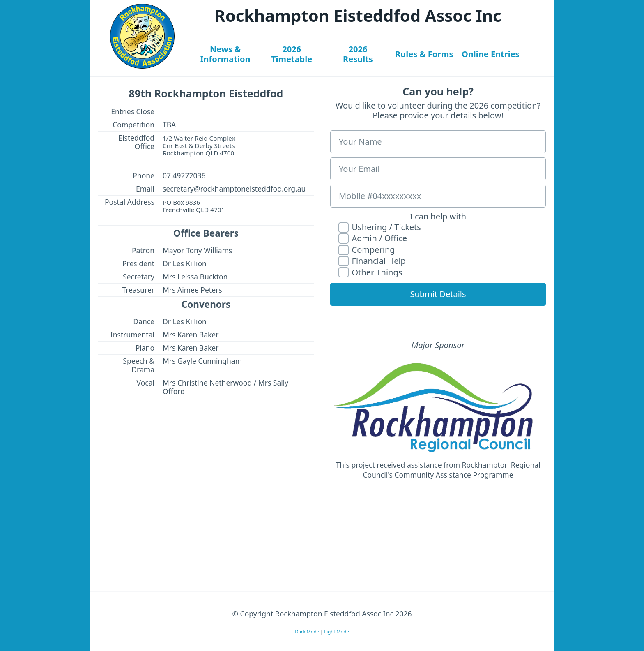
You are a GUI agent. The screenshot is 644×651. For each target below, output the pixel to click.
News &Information (225, 54)
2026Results (358, 54)
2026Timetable (292, 54)
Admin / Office (373, 239)
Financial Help (372, 261)
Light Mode (337, 631)
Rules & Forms (424, 54)
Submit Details (438, 294)
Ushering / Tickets (380, 227)
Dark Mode (307, 631)
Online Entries (491, 54)
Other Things (370, 273)
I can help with (438, 217)
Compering (367, 250)
